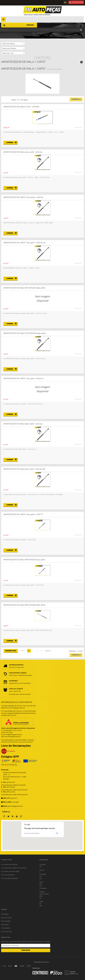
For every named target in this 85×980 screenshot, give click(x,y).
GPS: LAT (5, 798)
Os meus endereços (8, 875)
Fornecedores (6, 928)
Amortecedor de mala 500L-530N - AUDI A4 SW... (25, 469)
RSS (13, 816)
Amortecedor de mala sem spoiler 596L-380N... (25, 605)
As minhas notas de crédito (10, 871)
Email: (4, 806)
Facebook (4, 816)
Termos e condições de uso (43, 874)
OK (57, 833)
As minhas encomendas (9, 864)
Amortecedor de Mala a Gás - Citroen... (22, 107)
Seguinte (48, 651)
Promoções (5, 914)
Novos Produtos (6, 918)
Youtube (17, 816)
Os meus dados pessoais (9, 878)
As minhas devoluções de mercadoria (14, 868)
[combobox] (13, 44)
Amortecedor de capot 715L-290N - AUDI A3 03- (25, 243)
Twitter (8, 816)
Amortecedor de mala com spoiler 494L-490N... (25, 333)
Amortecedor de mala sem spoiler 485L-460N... (25, 288)
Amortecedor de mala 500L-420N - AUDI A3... (23, 152)
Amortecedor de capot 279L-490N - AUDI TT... (24, 514)
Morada (5, 770)
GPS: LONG (6, 802)
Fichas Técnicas (6, 932)
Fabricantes (5, 925)
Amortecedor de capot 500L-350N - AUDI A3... (24, 197)
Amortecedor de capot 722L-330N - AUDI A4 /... (24, 379)
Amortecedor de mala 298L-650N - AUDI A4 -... (24, 424)
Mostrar (14, 100)
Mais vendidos (6, 921)
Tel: (4, 782)
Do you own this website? (32, 833)
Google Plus (21, 816)
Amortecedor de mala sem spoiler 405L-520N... (25, 560)
